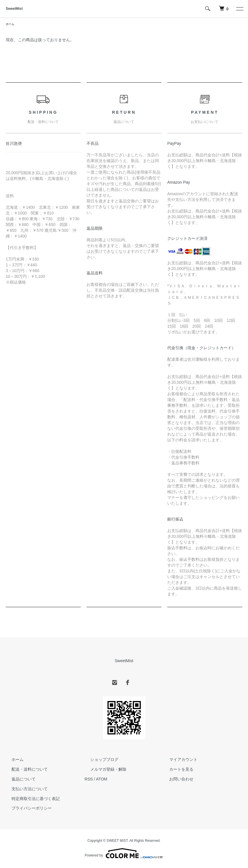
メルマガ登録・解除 (103, 770)
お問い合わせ (176, 780)
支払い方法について (24, 790)
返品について (18, 780)
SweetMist (14, 9)
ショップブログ (99, 761)
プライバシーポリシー (26, 809)
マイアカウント (178, 761)
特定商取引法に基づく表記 (30, 799)
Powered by (124, 854)
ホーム (11, 24)
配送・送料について (24, 770)
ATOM (102, 780)
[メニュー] (239, 9)
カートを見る (176, 770)
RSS (89, 780)
